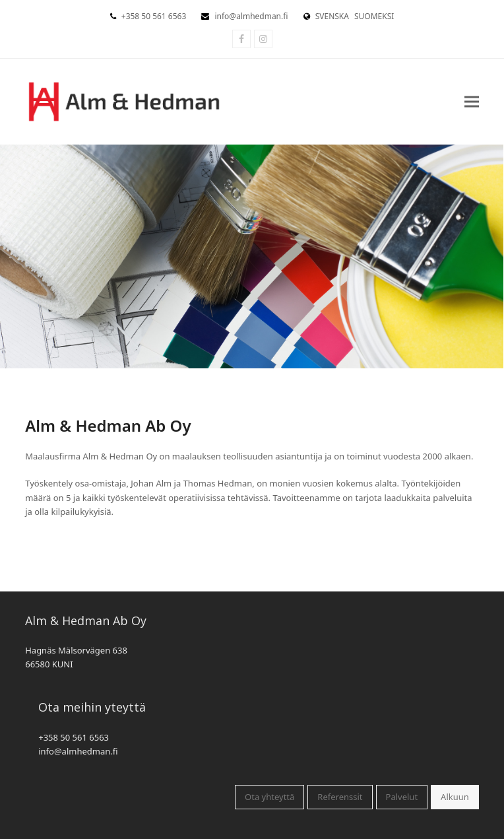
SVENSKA (332, 16)
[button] (472, 101)
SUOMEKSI (374, 16)
